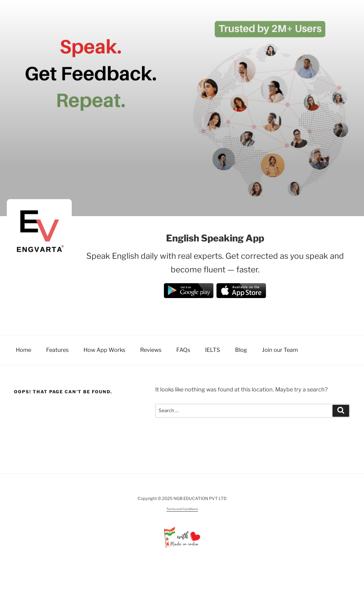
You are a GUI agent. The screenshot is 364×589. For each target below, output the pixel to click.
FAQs (183, 350)
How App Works (104, 350)
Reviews (151, 350)
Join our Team (280, 350)
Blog (241, 350)
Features (57, 350)
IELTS (213, 350)
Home (24, 350)
